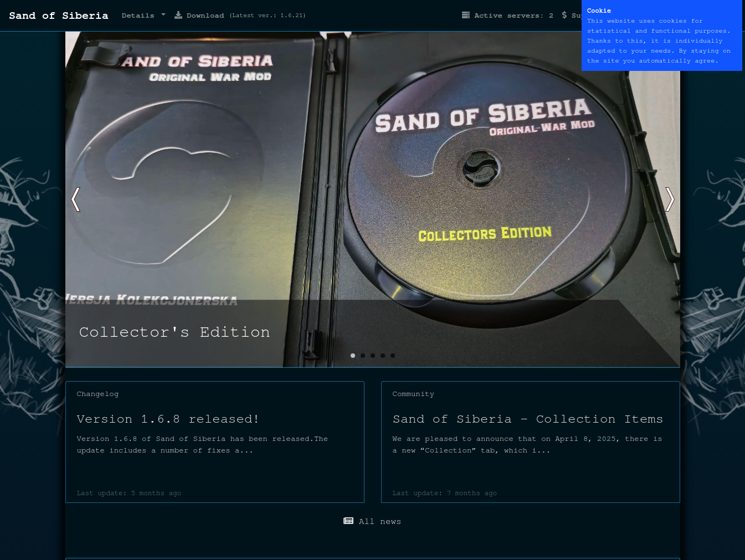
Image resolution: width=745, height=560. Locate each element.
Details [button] (140, 16)
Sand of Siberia (59, 16)
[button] (667, 199)
